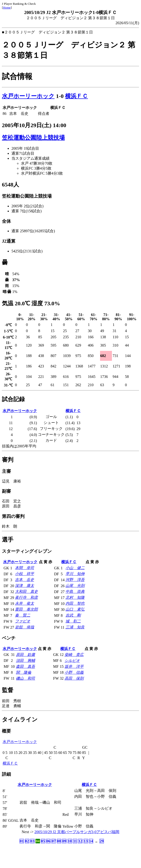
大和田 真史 (26, 592)
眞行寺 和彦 (26, 597)
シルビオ (72, 661)
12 (80, 841)
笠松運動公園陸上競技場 (33, 138)
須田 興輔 (25, 661)
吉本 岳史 (25, 580)
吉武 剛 (73, 615)
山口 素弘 (75, 609)
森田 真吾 (25, 666)
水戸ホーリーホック (28, 96)
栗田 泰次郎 (26, 609)
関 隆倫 (24, 672)
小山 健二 (75, 568)
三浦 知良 (75, 627)
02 (27, 841)
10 (70, 841)
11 (75, 841)
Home (7, 7)
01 (22, 841)
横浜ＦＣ (76, 96)
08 (59, 841)
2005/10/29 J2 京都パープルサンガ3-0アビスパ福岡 (77, 832)
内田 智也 (75, 603)
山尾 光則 (75, 586)
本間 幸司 (25, 568)
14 (91, 841)
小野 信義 (74, 672)
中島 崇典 (75, 592)
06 (48, 841)
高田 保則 (74, 678)
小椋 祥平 (25, 574)
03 (32, 841)
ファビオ (23, 621)
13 (86, 841)
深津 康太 (25, 586)
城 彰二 (73, 621)
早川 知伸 (75, 574)
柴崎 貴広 (74, 655)
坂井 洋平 (74, 666)
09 (64, 841)
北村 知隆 (75, 597)
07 (54, 841)
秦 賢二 (23, 615)
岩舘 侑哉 (25, 627)
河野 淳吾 (75, 580)
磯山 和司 (25, 678)
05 (43, 841)
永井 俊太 (25, 603)
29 (102, 841)
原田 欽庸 (25, 655)
